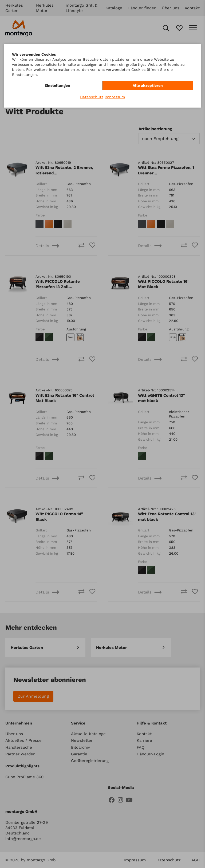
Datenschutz (92, 97)
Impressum (115, 97)
